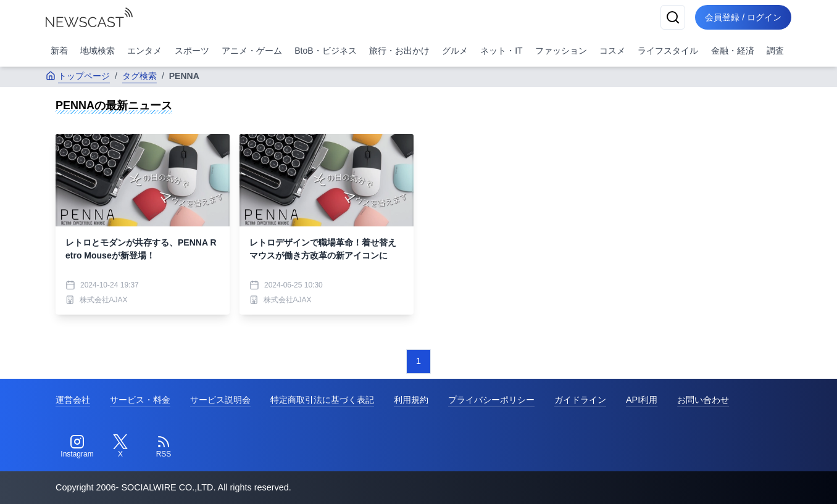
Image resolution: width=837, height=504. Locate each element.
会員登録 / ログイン (743, 17)
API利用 (642, 400)
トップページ (78, 76)
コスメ (612, 51)
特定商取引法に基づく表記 (322, 400)
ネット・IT (501, 51)
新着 (59, 51)
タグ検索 (139, 76)
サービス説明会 (220, 400)
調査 (775, 51)
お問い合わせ (703, 400)
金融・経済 (733, 51)
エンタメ (144, 51)
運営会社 (73, 400)
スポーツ (192, 51)
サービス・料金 (140, 400)
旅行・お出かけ (399, 51)
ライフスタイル (668, 51)
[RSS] (164, 447)
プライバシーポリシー (491, 400)
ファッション (561, 51)
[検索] (673, 17)
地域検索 (98, 51)
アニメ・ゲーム (252, 51)
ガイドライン (580, 400)
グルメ (455, 51)
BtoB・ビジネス (325, 51)
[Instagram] (77, 447)
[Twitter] (120, 447)
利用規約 (411, 400)
